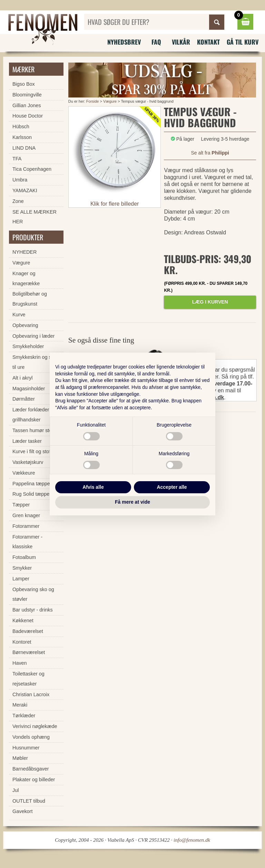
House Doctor (28, 116)
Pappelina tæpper (32, 484)
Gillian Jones (27, 105)
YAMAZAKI (25, 190)
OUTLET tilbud (29, 801)
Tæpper (21, 505)
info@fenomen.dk (192, 840)
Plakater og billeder (34, 780)
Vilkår (181, 42)
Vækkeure (24, 473)
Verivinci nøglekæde (35, 726)
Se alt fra (210, 153)
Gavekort (22, 811)
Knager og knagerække (26, 278)
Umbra (20, 180)
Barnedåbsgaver (31, 769)
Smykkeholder (28, 346)
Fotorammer (26, 526)
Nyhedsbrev (124, 42)
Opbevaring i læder (33, 336)
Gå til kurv (243, 42)
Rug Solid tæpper (32, 494)
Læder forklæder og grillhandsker (34, 415)
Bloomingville (27, 95)
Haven (20, 663)
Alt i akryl (22, 378)
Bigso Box (24, 84)
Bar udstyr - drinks (33, 610)
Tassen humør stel (33, 430)
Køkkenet (23, 620)
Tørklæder (24, 716)
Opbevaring (25, 325)
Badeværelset (28, 631)
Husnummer (26, 748)
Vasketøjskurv (28, 462)
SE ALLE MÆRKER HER (35, 217)
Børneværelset (29, 652)
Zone (18, 201)
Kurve (19, 315)
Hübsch (21, 127)
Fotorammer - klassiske (27, 542)
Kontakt (208, 42)
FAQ (156, 42)
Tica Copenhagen (32, 169)
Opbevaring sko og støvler (33, 594)
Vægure (110, 101)
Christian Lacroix (31, 694)
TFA (17, 159)
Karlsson (22, 137)
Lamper (21, 579)
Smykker (22, 568)
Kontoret (22, 642)
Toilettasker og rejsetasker (28, 679)
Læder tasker (27, 441)
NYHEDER (24, 252)
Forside (93, 101)
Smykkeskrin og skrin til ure (36, 362)
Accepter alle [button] (172, 487)
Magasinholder (29, 389)
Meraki (20, 705)
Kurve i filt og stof (31, 451)
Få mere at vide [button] (132, 502)
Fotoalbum (24, 557)
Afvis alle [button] (93, 487)
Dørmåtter (24, 399)
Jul (16, 790)
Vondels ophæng (31, 737)
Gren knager (26, 515)
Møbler (20, 758)
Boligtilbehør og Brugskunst (30, 299)
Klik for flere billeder (115, 204)
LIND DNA (24, 148)
